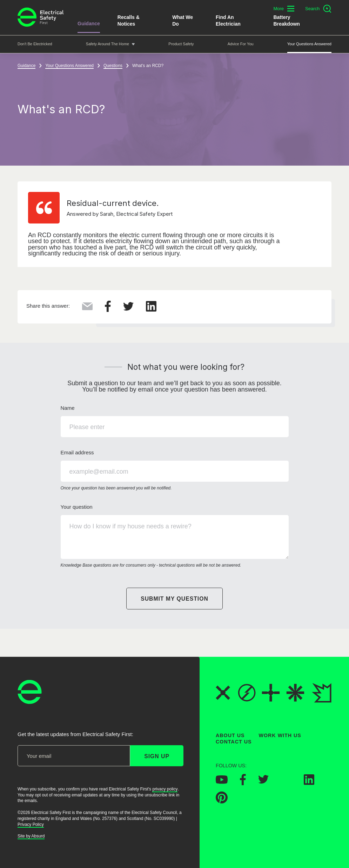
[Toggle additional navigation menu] (284, 9)
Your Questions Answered (309, 44)
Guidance (89, 24)
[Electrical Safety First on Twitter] (263, 782)
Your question (175, 536)
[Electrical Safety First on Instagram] (286, 783)
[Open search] (318, 9)
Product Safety (181, 44)
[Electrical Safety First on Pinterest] (222, 801)
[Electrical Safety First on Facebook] (243, 783)
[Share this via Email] (87, 308)
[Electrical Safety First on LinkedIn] (309, 783)
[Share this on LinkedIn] (151, 309)
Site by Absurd (31, 836)
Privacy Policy (31, 824)
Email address (175, 470)
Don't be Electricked (35, 44)
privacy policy (165, 789)
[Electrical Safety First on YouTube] (222, 782)
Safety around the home (108, 44)
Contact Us (234, 742)
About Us (230, 735)
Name (175, 421)
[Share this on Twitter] (128, 309)
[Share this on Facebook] (108, 310)
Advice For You (241, 44)
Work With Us (280, 735)
